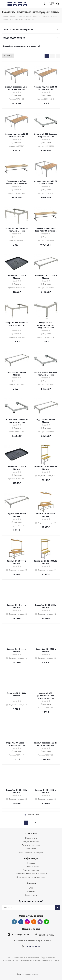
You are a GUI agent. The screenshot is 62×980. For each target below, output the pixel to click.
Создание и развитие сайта (28, 974)
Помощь (31, 863)
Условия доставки (31, 870)
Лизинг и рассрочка (31, 845)
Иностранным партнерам (31, 852)
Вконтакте (14, 922)
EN (36, 947)
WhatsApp (46, 922)
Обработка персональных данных (31, 874)
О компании (31, 838)
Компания (31, 833)
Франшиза (31, 849)
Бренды (31, 891)
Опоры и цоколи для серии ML (18, 30)
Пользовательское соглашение (31, 877)
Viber (40, 922)
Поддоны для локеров (14, 38)
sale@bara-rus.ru (47, 935)
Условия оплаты (31, 866)
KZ (27, 947)
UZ (30, 947)
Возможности (31, 895)
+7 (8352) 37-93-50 (21, 935)
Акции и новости (31, 841)
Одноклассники (34, 922)
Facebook (21, 922)
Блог (31, 888)
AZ (39, 947)
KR (33, 947)
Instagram (27, 922)
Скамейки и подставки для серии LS (21, 46)
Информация (31, 858)
